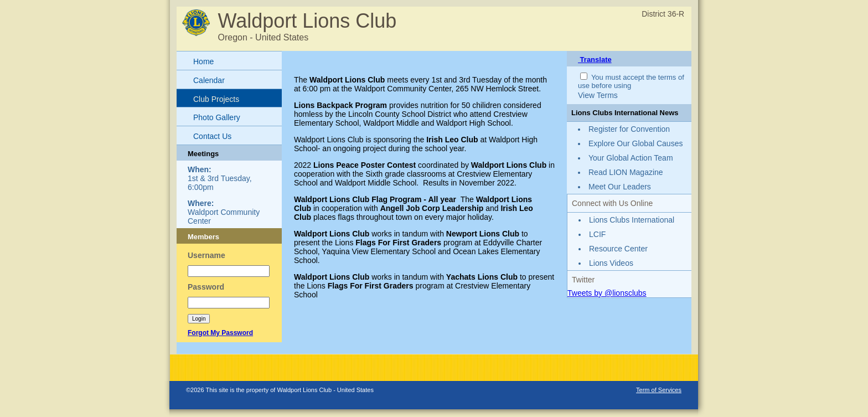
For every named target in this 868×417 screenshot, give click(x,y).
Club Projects (216, 99)
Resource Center (618, 249)
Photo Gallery (217, 117)
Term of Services (659, 390)
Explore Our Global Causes (635, 143)
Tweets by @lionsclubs (607, 293)
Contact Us (212, 136)
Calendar (209, 80)
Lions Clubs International (632, 220)
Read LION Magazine (626, 172)
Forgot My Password (220, 333)
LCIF (597, 234)
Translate (595, 60)
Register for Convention (629, 129)
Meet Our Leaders (620, 187)
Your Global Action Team (631, 158)
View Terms (598, 95)
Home (203, 61)
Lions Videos (611, 263)
